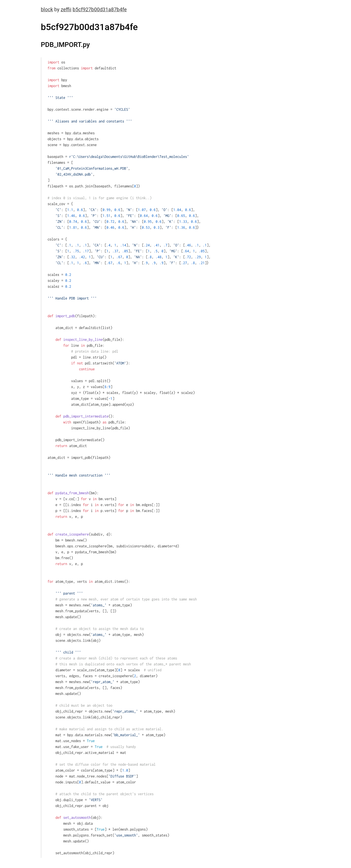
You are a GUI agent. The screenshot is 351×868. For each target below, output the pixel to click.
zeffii (66, 9)
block (47, 9)
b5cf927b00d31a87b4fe (100, 9)
